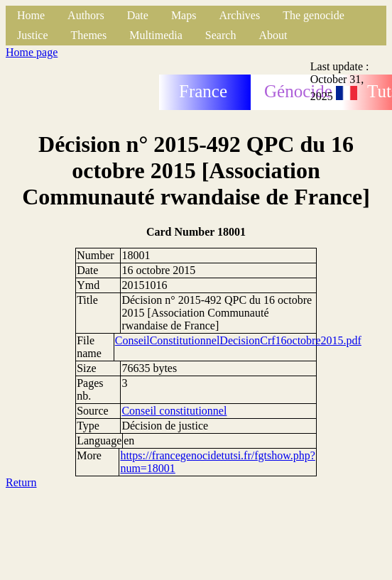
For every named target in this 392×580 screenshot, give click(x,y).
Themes (89, 35)
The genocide (314, 15)
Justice (33, 35)
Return (21, 482)
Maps (184, 15)
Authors (86, 15)
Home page (32, 52)
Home (31, 15)
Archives (239, 15)
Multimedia (156, 35)
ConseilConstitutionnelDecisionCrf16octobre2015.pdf (238, 340)
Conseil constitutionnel (174, 411)
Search (221, 35)
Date (138, 15)
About (273, 35)
